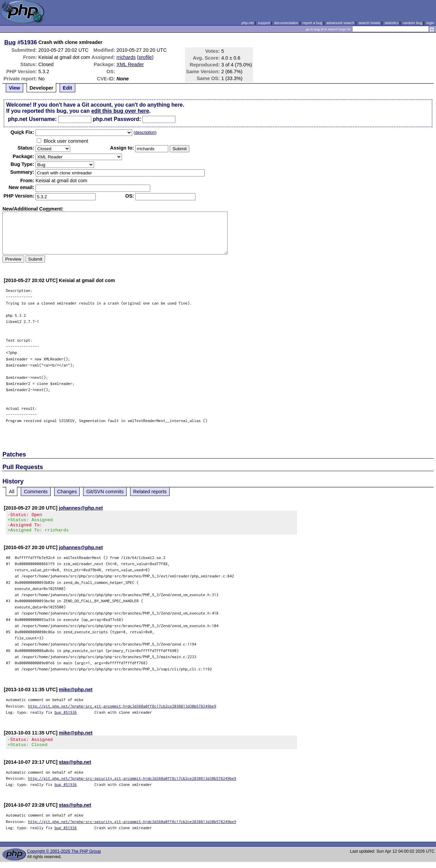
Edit (67, 88)
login (430, 23)
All (12, 492)
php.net (248, 23)
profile (145, 57)
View (14, 88)
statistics (392, 23)
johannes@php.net (81, 508)
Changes (67, 492)
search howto (369, 23)
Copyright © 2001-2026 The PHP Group (64, 857)
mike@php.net (76, 694)
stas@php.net (75, 768)
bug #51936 (66, 716)
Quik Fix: (22, 132)
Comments (36, 492)
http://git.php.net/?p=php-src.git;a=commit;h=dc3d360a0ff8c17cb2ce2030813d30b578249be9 (122, 710)
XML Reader (130, 64)
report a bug (312, 23)
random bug (412, 23)
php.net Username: (32, 119)
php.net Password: (117, 119)
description (145, 133)
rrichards (126, 57)
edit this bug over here (120, 111)
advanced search (340, 23)
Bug (10, 42)
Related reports (150, 492)
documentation (286, 23)
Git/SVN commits (105, 492)
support (264, 23)
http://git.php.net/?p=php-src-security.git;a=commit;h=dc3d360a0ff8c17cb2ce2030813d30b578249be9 (132, 784)
